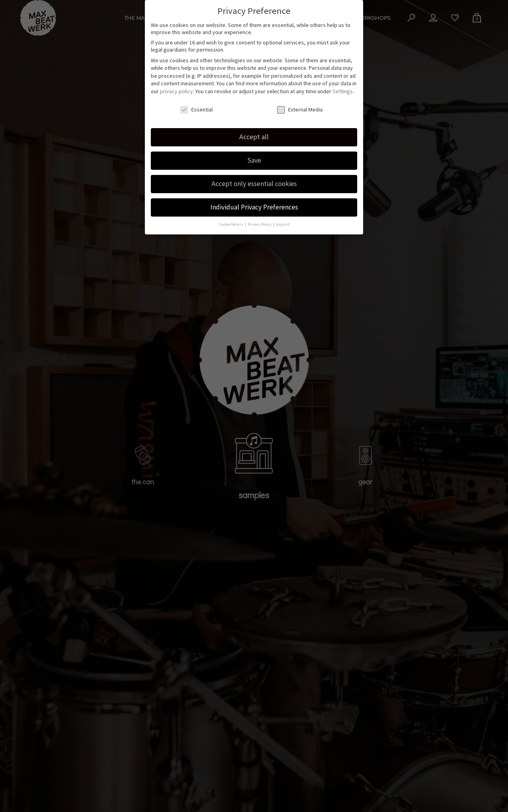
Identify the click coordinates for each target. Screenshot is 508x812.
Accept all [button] (254, 133)
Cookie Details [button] (231, 220)
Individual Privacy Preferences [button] (254, 203)
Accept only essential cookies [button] (254, 180)
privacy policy (176, 87)
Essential (196, 106)
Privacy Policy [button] (260, 220)
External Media (300, 106)
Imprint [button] (283, 220)
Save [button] (254, 157)
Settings (343, 87)
